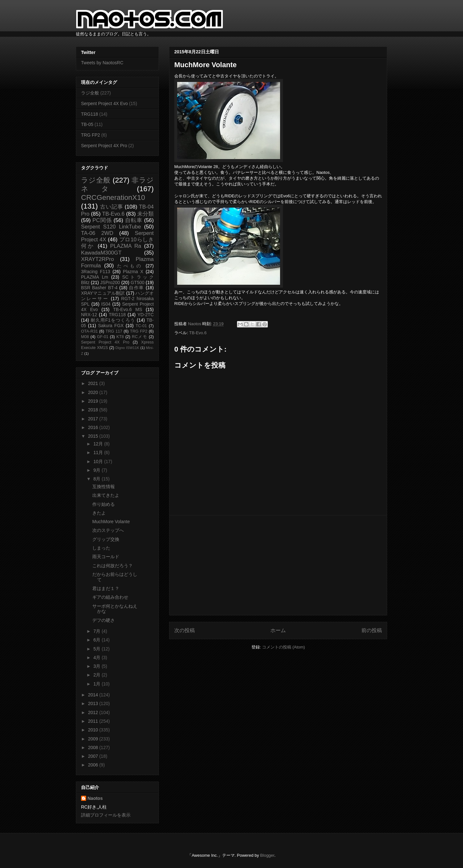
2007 (94, 756)
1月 (97, 684)
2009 (94, 739)
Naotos (95, 798)
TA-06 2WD (97, 233)
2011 (94, 721)
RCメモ (140, 337)
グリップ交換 (106, 539)
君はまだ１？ (106, 588)
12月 (99, 444)
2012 (94, 712)
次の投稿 (185, 630)
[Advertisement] (278, 565)
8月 (97, 479)
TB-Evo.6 (198, 333)
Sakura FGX (111, 326)
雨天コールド (106, 557)
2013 (94, 703)
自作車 (136, 288)
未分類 (145, 214)
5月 (97, 649)
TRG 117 (114, 331)
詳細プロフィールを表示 (106, 815)
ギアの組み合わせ (110, 597)
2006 (94, 765)
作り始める (104, 504)
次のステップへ (108, 530)
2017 (94, 419)
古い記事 (111, 207)
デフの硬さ (104, 620)
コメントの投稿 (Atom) (284, 647)
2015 (94, 436)
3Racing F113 (96, 272)
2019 (94, 401)
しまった (101, 548)
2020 (94, 392)
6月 (97, 640)
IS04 (106, 304)
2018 (94, 410)
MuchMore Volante (111, 522)
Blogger (267, 855)
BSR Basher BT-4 (99, 288)
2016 (94, 427)
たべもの (130, 266)
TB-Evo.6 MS (128, 309)
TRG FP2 (91, 135)
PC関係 (102, 220)
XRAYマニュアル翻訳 (103, 293)
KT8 (120, 337)
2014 (94, 695)
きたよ (99, 513)
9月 (97, 470)
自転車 (134, 220)
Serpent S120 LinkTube (111, 227)
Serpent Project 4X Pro (104, 146)
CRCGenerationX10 (113, 197)
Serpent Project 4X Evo (104, 103)
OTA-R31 (89, 331)
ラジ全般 (90, 93)
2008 (94, 747)
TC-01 (141, 326)
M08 (85, 337)
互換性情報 (104, 487)
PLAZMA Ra (126, 246)
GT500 (137, 282)
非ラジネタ (117, 184)
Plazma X (133, 272)
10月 (99, 461)
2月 (97, 675)
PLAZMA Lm (95, 277)
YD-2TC (145, 315)
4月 (97, 658)
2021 (94, 383)
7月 (97, 631)
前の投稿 (372, 630)
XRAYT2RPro (97, 259)
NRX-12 (89, 315)
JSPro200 (110, 282)
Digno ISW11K (127, 348)
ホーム (278, 630)
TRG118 (90, 114)
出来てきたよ (106, 495)
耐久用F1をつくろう (113, 320)
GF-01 (103, 337)
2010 (94, 730)
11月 (99, 452)
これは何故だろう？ (113, 566)
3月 (97, 666)
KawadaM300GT (101, 253)
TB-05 (87, 124)
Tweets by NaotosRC (102, 63)
